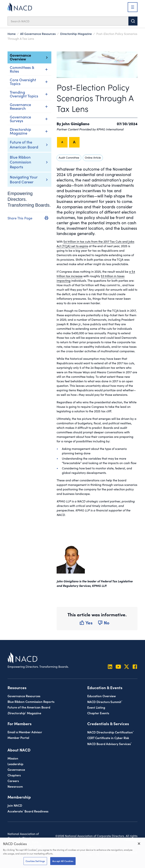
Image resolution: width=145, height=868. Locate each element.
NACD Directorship (110, 732)
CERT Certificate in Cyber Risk (108, 738)
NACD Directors (105, 702)
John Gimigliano (76, 123)
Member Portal (18, 737)
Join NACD (15, 805)
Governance (16, 769)
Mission (13, 758)
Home (12, 34)
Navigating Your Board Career (24, 179)
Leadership (15, 764)
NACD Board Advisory (109, 744)
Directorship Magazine (76, 34)
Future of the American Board (24, 144)
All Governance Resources (38, 34)
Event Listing (96, 707)
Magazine (24, 713)
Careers (13, 781)
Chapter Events (98, 713)
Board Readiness (28, 811)
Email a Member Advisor (25, 732)
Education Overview (102, 696)
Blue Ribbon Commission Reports (20, 162)
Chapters (14, 775)
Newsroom (15, 786)
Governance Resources (24, 696)
